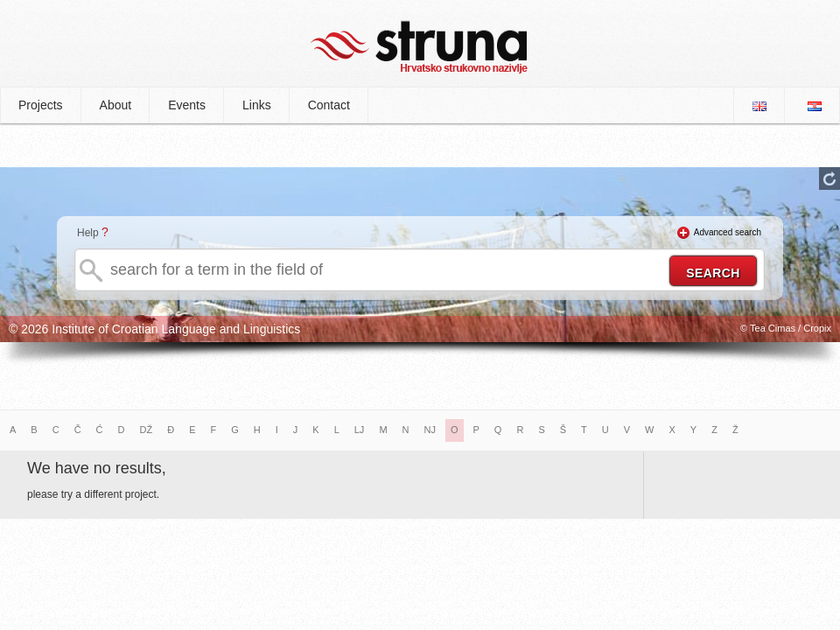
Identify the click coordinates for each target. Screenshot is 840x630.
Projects (41, 105)
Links (257, 105)
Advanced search (728, 232)
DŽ (147, 430)
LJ (360, 430)
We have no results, (97, 468)
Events (187, 105)
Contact (329, 105)
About (116, 105)
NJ (430, 430)
